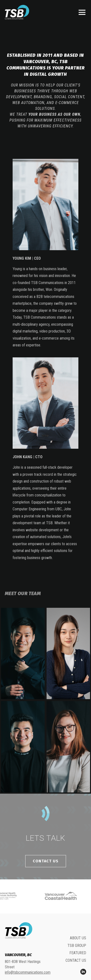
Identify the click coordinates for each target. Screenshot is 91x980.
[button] (82, 12)
